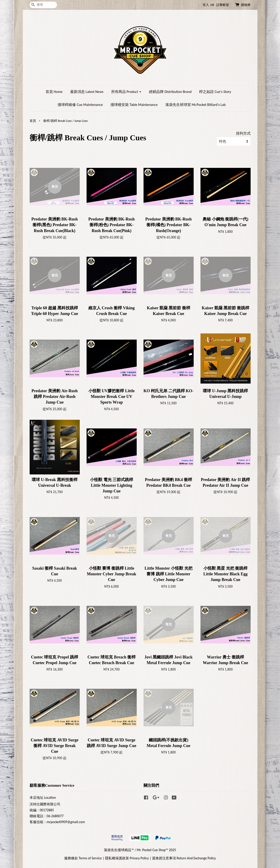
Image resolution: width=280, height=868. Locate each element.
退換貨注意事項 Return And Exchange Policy (184, 858)
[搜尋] (43, 5)
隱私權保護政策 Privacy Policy (127, 858)
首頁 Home (54, 92)
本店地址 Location (43, 798)
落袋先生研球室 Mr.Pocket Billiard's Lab (196, 105)
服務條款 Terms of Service (83, 858)
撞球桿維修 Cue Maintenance (80, 105)
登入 (206, 5)
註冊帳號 (223, 5)
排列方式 (243, 133)
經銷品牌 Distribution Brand (170, 92)
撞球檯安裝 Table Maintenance (134, 105)
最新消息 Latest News (87, 92)
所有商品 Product (126, 92)
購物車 (246, 5)
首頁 (33, 121)
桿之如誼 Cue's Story (215, 92)
